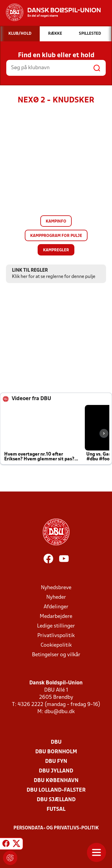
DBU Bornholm (56, 752)
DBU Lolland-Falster (56, 790)
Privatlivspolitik (56, 636)
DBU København (56, 781)
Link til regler (30, 270)
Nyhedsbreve (56, 588)
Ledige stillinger (56, 626)
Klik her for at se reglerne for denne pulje (54, 277)
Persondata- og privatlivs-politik (56, 828)
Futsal (56, 809)
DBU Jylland (56, 771)
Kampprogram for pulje (56, 236)
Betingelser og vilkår (56, 655)
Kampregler (56, 250)
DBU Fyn (56, 762)
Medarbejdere (56, 617)
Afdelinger (56, 607)
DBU (56, 742)
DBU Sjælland (56, 800)
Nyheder (56, 597)
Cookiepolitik (56, 645)
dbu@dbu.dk (60, 712)
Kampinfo (56, 221)
